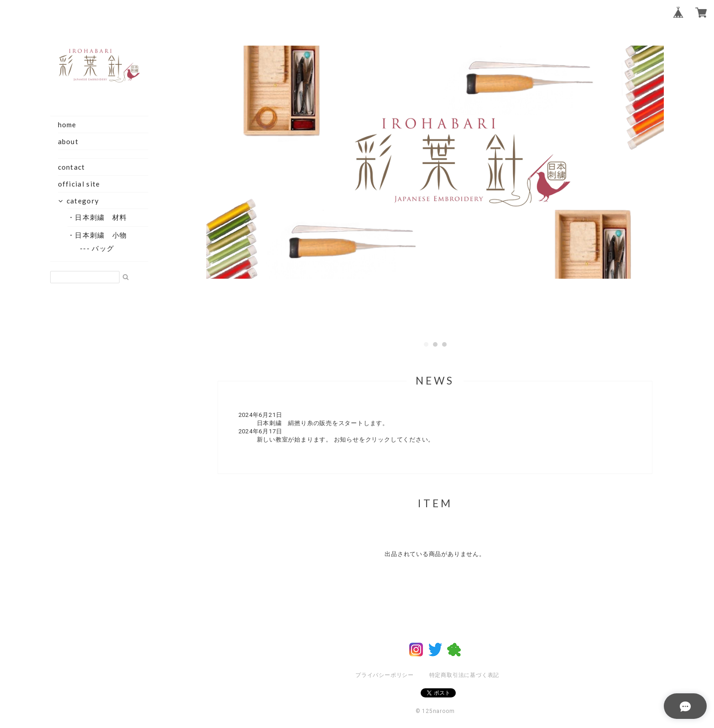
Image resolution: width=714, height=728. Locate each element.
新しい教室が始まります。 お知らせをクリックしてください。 (346, 439)
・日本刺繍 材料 (101, 217)
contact (72, 167)
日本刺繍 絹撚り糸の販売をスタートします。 (323, 423)
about (68, 141)
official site (79, 184)
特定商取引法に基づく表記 (464, 675)
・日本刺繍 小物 (101, 235)
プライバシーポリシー (385, 675)
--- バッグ (102, 248)
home (67, 125)
